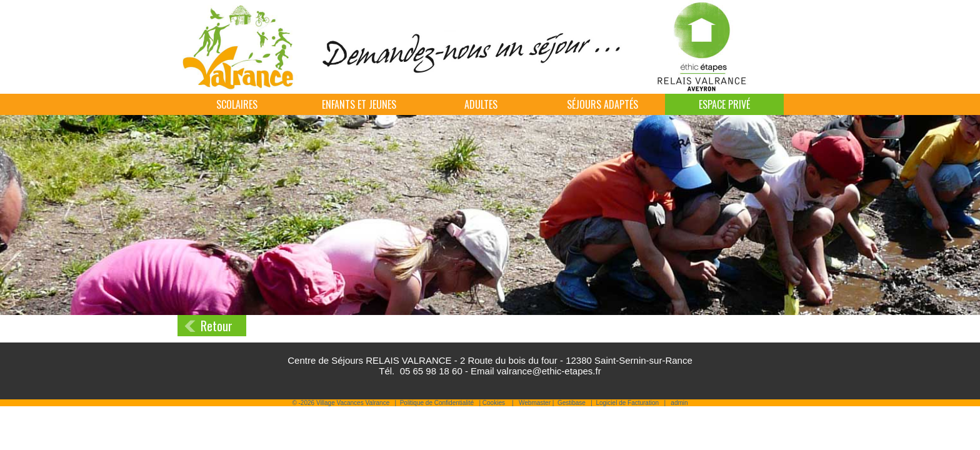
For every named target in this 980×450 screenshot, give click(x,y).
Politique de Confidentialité (437, 403)
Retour (217, 326)
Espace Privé (724, 104)
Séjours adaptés (602, 104)
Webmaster (535, 403)
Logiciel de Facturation (627, 403)
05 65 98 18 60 (431, 371)
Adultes (481, 104)
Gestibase (572, 403)
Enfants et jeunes (359, 104)
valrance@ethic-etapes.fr (549, 371)
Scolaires (237, 104)
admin (679, 403)
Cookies (494, 403)
